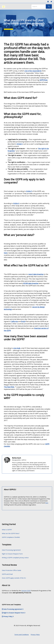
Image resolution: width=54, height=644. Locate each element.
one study (17, 348)
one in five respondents (33, 71)
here (6, 253)
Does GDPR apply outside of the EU (14, 578)
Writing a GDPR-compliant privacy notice (15, 558)
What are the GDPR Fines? (11, 533)
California (14, 321)
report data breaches (36, 274)
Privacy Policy (35, 634)
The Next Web (9, 387)
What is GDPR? (7, 530)
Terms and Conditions (22, 634)
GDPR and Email (7, 574)
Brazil (23, 321)
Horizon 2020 (26, 591)
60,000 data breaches (31, 283)
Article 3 (29, 191)
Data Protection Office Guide (12, 570)
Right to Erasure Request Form (12, 554)
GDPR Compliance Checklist (11, 537)
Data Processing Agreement (11, 550)
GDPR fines (43, 80)
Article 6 (20, 144)
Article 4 (16, 203)
